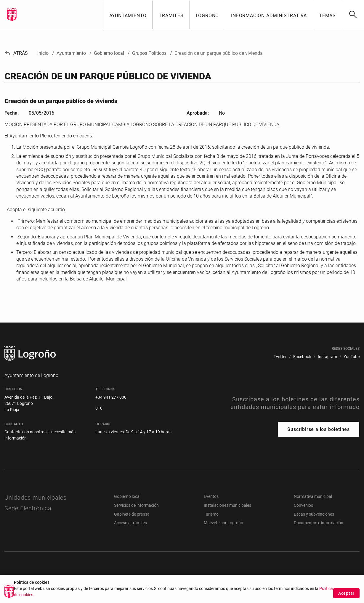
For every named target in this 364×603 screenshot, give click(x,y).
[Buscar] (353, 15)
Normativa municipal (313, 496)
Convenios (303, 505)
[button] (128, 15)
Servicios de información (136, 505)
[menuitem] (280, 357)
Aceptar (346, 593)
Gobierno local (127, 496)
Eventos (211, 496)
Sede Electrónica (28, 508)
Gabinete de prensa (132, 514)
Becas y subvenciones (314, 514)
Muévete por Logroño (223, 523)
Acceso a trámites (130, 523)
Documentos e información (319, 523)
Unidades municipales (36, 498)
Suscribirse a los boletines (319, 429)
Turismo (211, 514)
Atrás (16, 53)
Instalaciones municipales (227, 505)
